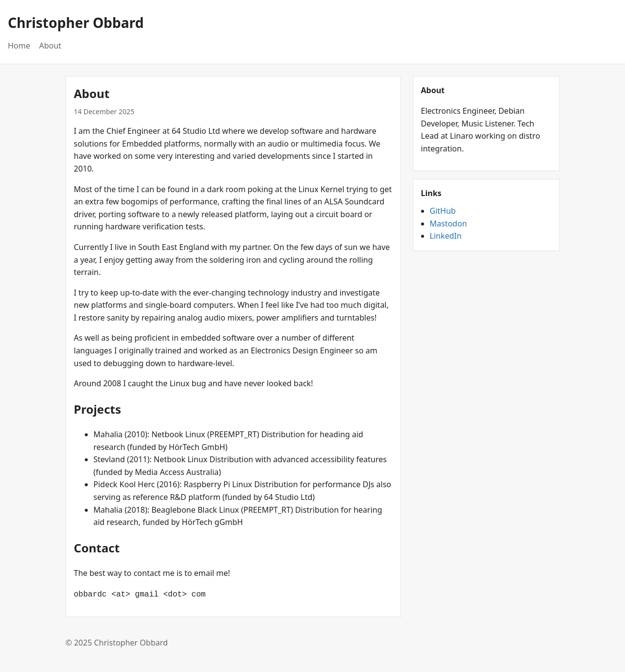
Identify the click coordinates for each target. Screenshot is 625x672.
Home (19, 46)
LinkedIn (446, 236)
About (50, 46)
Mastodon (449, 224)
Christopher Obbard (76, 23)
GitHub (443, 211)
